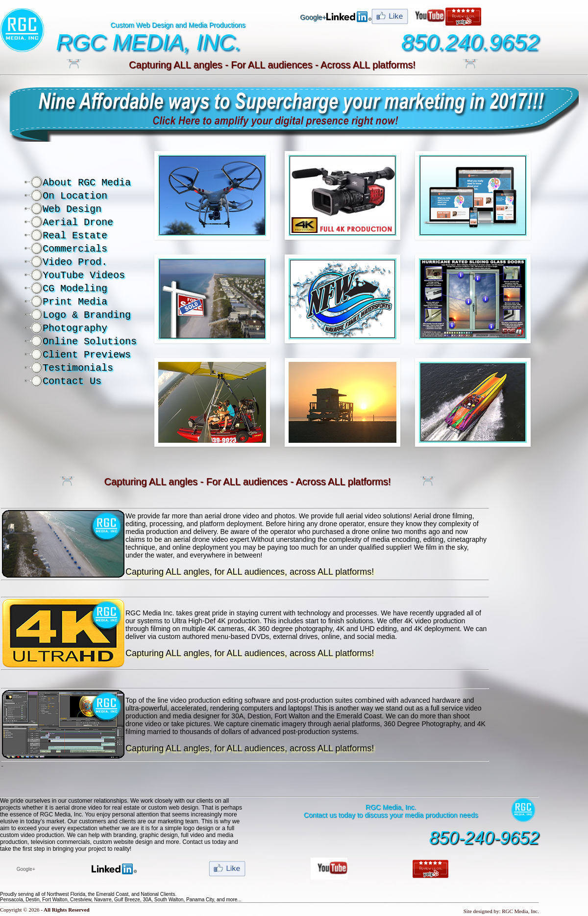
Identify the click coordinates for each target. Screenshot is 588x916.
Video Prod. (75, 262)
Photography (75, 328)
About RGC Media (87, 183)
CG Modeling (75, 289)
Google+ (313, 17)
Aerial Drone (78, 222)
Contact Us (72, 381)
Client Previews (87, 355)
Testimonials (78, 368)
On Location (75, 196)
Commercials (75, 249)
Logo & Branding (87, 315)
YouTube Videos (84, 275)
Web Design (72, 209)
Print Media (75, 302)
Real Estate (75, 236)
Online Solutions (90, 342)
